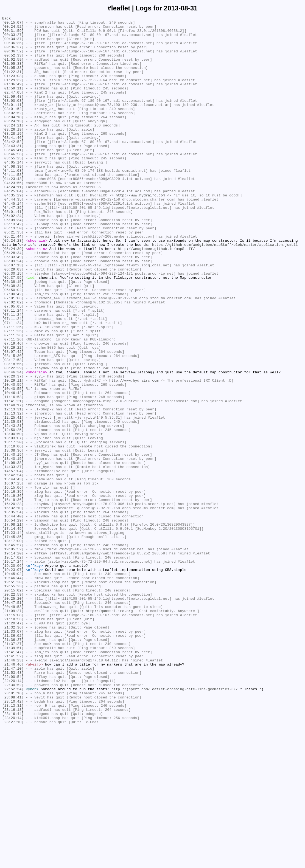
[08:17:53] (13, 429)
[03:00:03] (13, 118)
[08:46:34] (13, 444)
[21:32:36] (13, 750)
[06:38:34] (13, 340)
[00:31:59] (13, 34)
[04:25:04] (13, 226)
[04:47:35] (13, 246)
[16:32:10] (13, 607)
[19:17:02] (13, 666)
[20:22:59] (13, 710)
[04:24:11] (13, 221)
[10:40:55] (13, 458)
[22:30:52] (13, 819)
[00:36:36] (13, 49)
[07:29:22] (13, 414)
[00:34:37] (13, 44)
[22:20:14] (13, 814)
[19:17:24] (13, 671)
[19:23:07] (13, 681)
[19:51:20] (13, 695)
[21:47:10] (13, 799)
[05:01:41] (13, 251)
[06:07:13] (13, 315)
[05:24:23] (13, 286)
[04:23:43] (13, 212)
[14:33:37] (13, 557)
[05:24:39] (13, 295)
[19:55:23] (13, 700)
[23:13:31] (13, 844)
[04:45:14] (13, 241)
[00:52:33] (13, 63)
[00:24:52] (13, 29)
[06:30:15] (13, 325)
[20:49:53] (13, 725)
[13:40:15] (13, 542)
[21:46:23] (13, 789)
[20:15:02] (13, 705)
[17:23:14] (13, 636)
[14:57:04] (13, 562)
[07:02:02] (13, 360)
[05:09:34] (13, 261)
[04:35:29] (13, 231)
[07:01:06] (13, 355)
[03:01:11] (13, 123)
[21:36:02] (13, 760)
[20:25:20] (13, 715)
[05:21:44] (13, 281)
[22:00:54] (13, 809)
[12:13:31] (13, 488)
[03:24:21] (13, 147)
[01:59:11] (13, 103)
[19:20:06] (13, 676)
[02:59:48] (13, 113)
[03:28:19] (13, 157)
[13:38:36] (13, 537)
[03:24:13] (13, 142)
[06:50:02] (13, 345)
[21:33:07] (13, 755)
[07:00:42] (13, 350)
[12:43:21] (13, 508)
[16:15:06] (13, 582)
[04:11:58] (13, 207)
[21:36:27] (13, 765)
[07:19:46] (13, 409)
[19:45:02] (13, 686)
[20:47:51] (13, 720)
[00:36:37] (13, 53)
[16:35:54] (13, 611)
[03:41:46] (13, 162)
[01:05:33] (13, 73)
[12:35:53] (13, 503)
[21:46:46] (13, 794)
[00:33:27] (13, 39)
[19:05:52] (13, 656)
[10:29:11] (13, 453)
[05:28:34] (13, 300)
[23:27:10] (13, 863)
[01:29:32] (13, 93)
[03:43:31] (13, 172)
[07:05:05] (13, 365)
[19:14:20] (13, 661)
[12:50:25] (13, 513)
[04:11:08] (13, 202)
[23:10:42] (13, 839)
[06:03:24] (13, 310)
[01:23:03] (13, 88)
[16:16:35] (13, 587)
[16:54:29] (13, 621)
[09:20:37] (13, 449)
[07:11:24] (13, 370)
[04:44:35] (13, 236)
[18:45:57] (13, 651)
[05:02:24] (13, 256)
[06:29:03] (13, 320)
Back (6, 19)
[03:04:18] (13, 137)
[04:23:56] (13, 216)
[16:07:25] (13, 577)
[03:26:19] (13, 152)
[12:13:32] (13, 493)
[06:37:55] (13, 330)
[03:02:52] (13, 133)
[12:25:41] (13, 498)
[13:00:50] (13, 518)
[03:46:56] (13, 182)
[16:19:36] (13, 592)
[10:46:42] (13, 468)
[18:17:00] (13, 646)
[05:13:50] (13, 271)
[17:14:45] (13, 631)
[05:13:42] (13, 266)
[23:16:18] (13, 849)
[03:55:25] (13, 187)
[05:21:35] (13, 276)
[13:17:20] (13, 528)
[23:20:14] (13, 858)
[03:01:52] (13, 128)
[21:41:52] (13, 784)
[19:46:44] (13, 691)
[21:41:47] (13, 779)
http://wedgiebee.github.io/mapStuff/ (156, 295)
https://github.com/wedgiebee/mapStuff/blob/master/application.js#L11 (225, 291)
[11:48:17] (13, 483)
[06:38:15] (13, 335)
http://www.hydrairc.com (140, 231)
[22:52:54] (13, 824)
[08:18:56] (13, 434)
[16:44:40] (13, 616)
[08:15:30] (13, 424)
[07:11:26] (13, 399)
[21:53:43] (13, 804)
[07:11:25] (13, 389)
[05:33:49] (13, 305)
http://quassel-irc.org (109, 730)
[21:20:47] (13, 745)
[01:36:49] (13, 98)
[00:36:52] (13, 58)
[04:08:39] (13, 197)
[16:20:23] (13, 602)
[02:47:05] (13, 108)
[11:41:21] (13, 478)
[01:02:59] (13, 68)
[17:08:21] (13, 626)
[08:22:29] (13, 439)
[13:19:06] (13, 532)
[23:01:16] (13, 829)
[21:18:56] (13, 740)
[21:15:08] (13, 735)
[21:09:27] (13, 730)
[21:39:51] (13, 774)
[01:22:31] (13, 83)
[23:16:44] (13, 853)
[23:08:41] (13, 834)
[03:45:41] (13, 177)
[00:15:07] (13, 24)
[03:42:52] (13, 167)
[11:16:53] (13, 473)
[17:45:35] (13, 641)
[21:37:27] (13, 770)
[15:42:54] (13, 567)
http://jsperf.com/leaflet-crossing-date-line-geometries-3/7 (175, 824)
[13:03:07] (13, 523)
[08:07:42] (13, 419)
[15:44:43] (13, 572)
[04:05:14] (13, 192)
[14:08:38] (13, 552)
